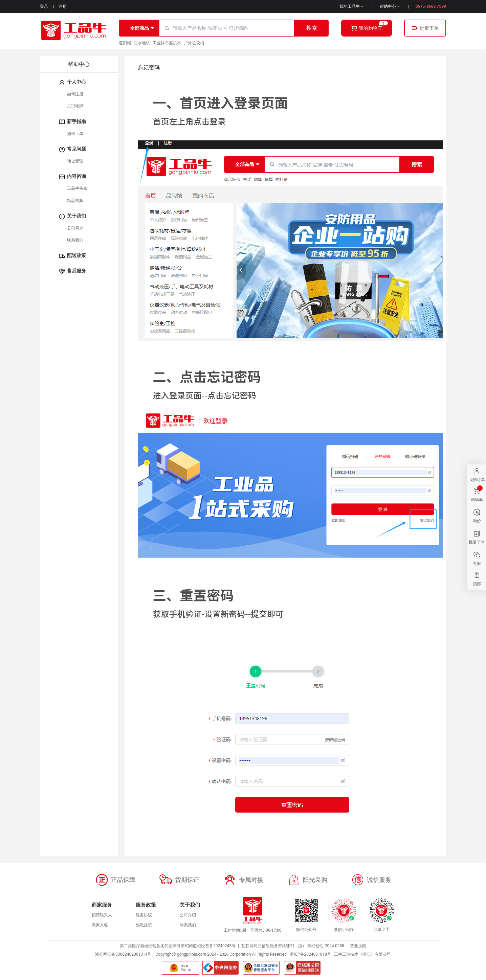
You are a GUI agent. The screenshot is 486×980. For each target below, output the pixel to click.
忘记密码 (75, 106)
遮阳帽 (125, 43)
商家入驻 (100, 925)
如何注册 (75, 94)
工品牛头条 (77, 188)
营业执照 (358, 946)
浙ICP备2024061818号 (310, 954)
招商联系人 (102, 915)
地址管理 (75, 161)
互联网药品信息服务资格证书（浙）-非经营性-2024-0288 (293, 946)
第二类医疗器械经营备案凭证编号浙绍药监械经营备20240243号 (178, 946)
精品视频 (75, 201)
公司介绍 (188, 915)
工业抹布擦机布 (167, 43)
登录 (44, 6)
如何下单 (75, 134)
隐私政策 (144, 925)
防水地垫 (142, 43)
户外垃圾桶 (194, 43)
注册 (63, 6)
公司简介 (75, 228)
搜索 (312, 28)
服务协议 (144, 915)
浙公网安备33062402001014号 (123, 954)
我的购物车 (367, 28)
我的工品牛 (352, 6)
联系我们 (75, 240)
